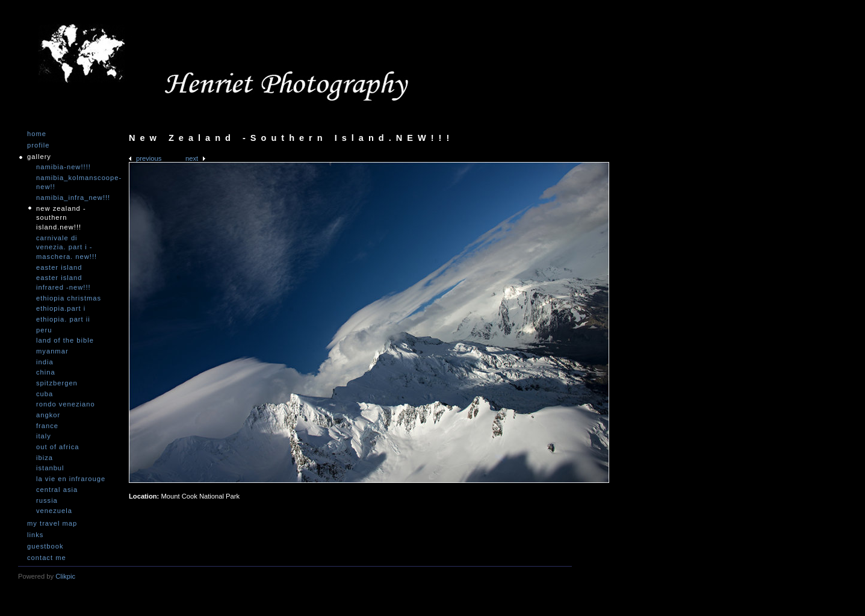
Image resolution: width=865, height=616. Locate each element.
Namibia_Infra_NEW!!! (72, 198)
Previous (149, 158)
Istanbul (50, 468)
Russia (47, 500)
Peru (44, 330)
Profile (38, 145)
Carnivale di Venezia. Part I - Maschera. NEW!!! (67, 247)
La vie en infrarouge (71, 479)
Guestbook (45, 546)
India (45, 362)
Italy (44, 436)
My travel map (52, 524)
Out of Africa (57, 447)
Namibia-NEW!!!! (64, 167)
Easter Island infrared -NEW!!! (64, 282)
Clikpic (65, 576)
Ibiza (45, 458)
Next (192, 158)
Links (35, 535)
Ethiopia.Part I (61, 308)
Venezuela (54, 511)
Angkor (48, 415)
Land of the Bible (65, 340)
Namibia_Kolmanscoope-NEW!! (72, 182)
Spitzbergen (57, 383)
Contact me (47, 558)
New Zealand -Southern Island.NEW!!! (61, 218)
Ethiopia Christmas (69, 298)
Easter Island (59, 267)
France (47, 426)
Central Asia (57, 490)
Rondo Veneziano (66, 404)
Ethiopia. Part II (63, 319)
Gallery (39, 157)
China (46, 372)
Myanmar (52, 351)
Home (37, 134)
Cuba (45, 394)
